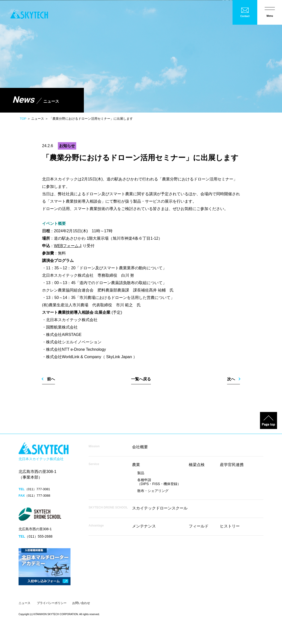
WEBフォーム (66, 246)
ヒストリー (230, 526)
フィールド (199, 526)
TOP (23, 119)
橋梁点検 (197, 465)
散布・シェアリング (153, 491)
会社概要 (140, 447)
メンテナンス (144, 526)
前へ (51, 379)
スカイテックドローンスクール (160, 508)
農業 (136, 465)
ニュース (24, 603)
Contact (245, 16)
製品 (141, 473)
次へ (231, 379)
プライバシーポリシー (52, 603)
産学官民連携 (232, 465)
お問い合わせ (81, 603)
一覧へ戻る (141, 379)
